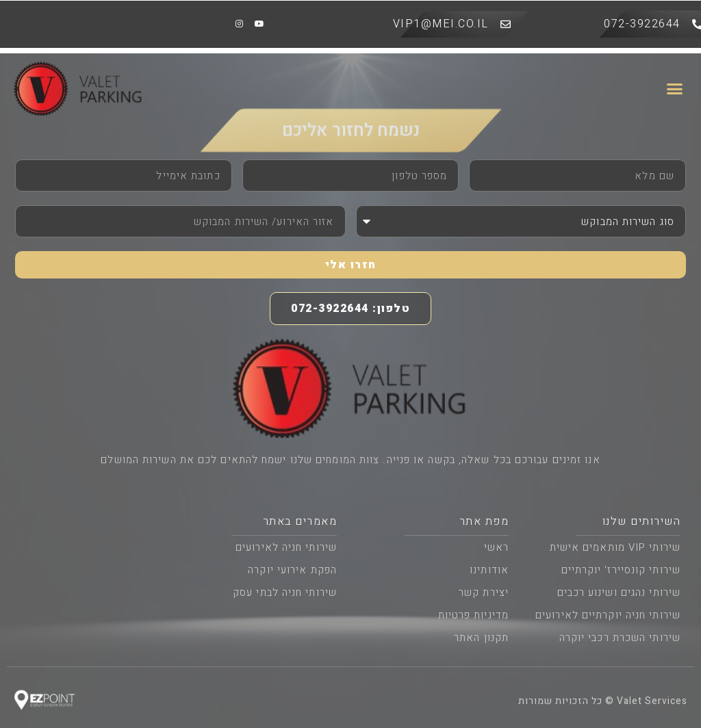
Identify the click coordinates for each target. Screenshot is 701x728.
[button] (675, 89)
